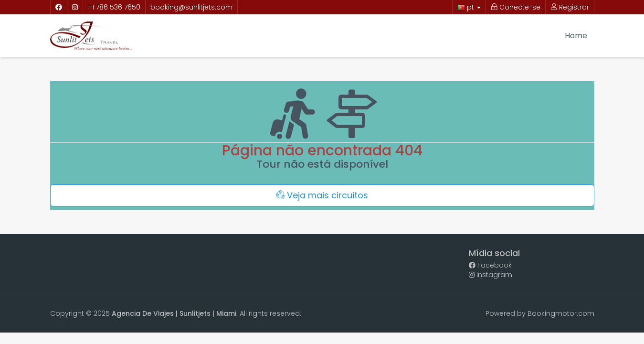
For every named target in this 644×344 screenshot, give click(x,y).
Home (576, 36)
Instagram (491, 275)
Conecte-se (516, 7)
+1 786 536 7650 (114, 7)
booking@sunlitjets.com (191, 7)
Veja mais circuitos (322, 195)
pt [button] (469, 7)
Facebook (490, 265)
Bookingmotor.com (561, 313)
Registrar (570, 7)
